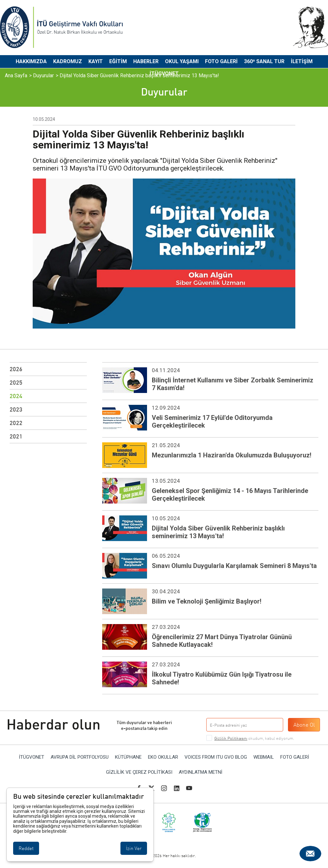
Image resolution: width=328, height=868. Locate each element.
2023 (16, 409)
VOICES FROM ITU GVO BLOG (216, 757)
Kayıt (96, 61)
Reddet (26, 848)
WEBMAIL (264, 757)
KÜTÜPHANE (128, 757)
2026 (16, 369)
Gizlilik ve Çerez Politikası (139, 772)
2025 (16, 382)
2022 (16, 423)
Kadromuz (68, 61)
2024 (16, 396)
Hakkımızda (31, 61)
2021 (16, 436)
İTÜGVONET (164, 74)
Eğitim (118, 61)
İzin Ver (134, 848)
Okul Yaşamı (182, 61)
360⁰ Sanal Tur (264, 61)
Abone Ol (304, 725)
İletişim (302, 61)
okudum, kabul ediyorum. (254, 738)
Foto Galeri (221, 61)
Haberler (146, 61)
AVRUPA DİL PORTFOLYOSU (80, 757)
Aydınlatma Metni (201, 772)
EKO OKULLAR (163, 757)
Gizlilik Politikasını (231, 738)
